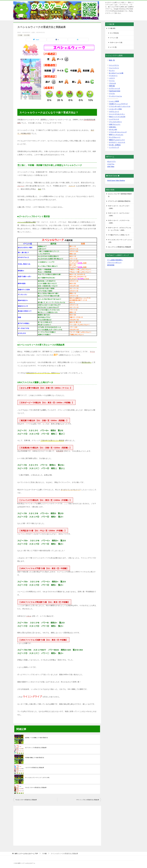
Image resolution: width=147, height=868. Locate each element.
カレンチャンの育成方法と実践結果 (119, 247)
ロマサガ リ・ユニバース (117, 142)
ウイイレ (112, 81)
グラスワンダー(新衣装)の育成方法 (119, 201)
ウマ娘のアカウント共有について (119, 235)
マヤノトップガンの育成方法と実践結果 (88, 800)
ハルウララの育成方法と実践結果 (35, 768)
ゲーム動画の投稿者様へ (115, 260)
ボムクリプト (111, 161)
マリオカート (113, 76)
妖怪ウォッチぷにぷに (116, 135)
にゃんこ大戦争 (114, 101)
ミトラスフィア (114, 147)
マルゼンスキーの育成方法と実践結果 (36, 788)
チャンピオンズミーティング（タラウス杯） (38, 778)
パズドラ (112, 78)
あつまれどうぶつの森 (116, 73)
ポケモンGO (113, 129)
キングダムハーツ (115, 137)
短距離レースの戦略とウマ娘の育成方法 (36, 738)
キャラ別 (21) (114, 33)
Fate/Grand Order (115, 91)
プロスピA (112, 83)
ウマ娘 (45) (112, 28)
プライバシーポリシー (114, 262)
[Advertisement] (57, 825)
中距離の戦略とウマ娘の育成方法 (35, 758)
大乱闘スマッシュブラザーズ (118, 104)
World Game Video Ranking (116, 180)
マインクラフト (114, 65)
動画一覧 (112, 60)
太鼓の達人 (113, 127)
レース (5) (113, 47)
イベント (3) (114, 38)
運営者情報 (111, 265)
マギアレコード (114, 112)
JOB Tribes (111, 167)
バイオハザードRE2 (115, 109)
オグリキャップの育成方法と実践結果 (36, 748)
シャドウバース (114, 119)
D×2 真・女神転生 (115, 145)
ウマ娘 (20, 35)
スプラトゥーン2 (114, 88)
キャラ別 (27, 35)
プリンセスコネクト (115, 122)
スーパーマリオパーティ (117, 114)
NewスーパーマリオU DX (117, 117)
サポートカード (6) (116, 42)
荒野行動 (112, 86)
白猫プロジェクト (115, 124)
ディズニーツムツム (115, 96)
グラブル (112, 94)
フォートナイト (114, 68)
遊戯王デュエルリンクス (117, 140)
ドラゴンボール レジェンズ (118, 132)
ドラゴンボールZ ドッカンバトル (120, 106)
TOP (26, 854)
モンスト (112, 70)
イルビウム (111, 164)
